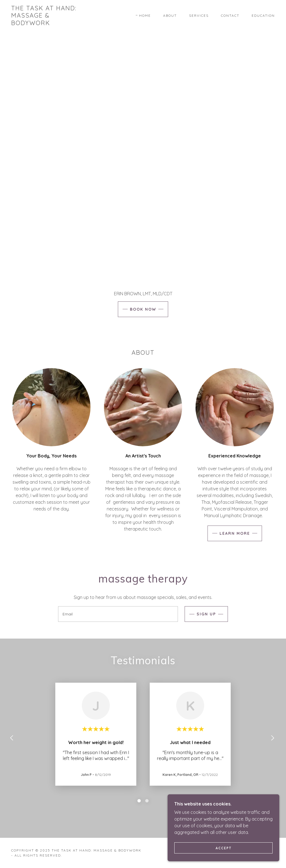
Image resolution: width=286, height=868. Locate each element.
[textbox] (118, 614)
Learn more (235, 533)
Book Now (143, 309)
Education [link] (263, 15)
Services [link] (199, 15)
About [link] (170, 15)
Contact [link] (230, 15)
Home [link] (145, 15)
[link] (46, 23)
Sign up (206, 614)
